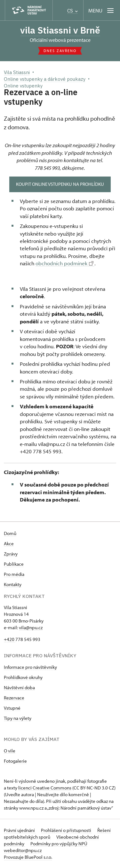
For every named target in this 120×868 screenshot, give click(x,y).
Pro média (14, 574)
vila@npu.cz (31, 627)
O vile (10, 751)
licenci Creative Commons (45, 788)
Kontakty (13, 584)
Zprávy (11, 554)
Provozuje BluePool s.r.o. (28, 857)
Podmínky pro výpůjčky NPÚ (59, 844)
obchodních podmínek (64, 263)
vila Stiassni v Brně (60, 30)
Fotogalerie (15, 761)
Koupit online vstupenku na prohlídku (60, 184)
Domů (10, 533)
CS (72, 11)
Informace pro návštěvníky (30, 667)
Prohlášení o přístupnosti (67, 830)
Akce (9, 543)
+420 (10, 639)
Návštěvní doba (19, 687)
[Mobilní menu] (102, 10)
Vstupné (12, 708)
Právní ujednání (20, 830)
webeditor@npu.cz (23, 850)
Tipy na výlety (18, 718)
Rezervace (14, 698)
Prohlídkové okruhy (23, 677)
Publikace (14, 564)
